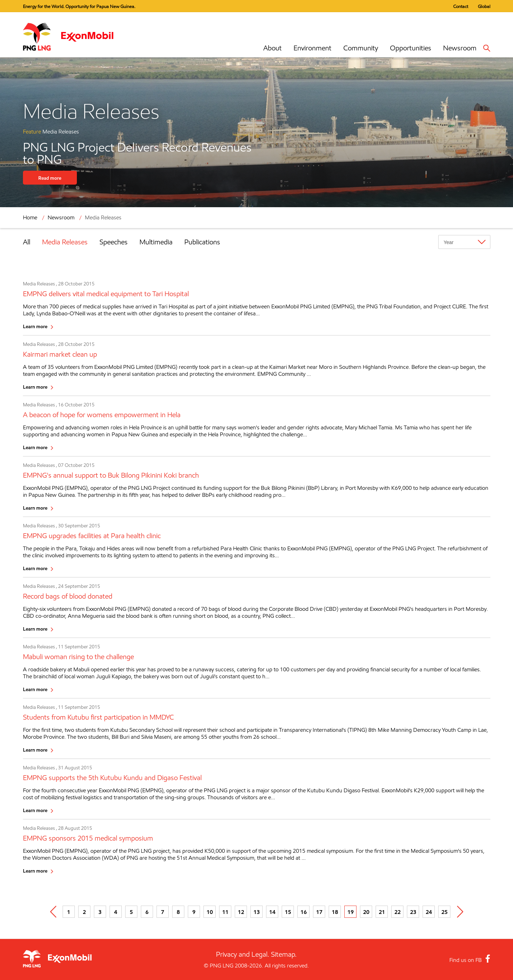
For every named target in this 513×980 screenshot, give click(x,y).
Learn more (35, 326)
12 (241, 912)
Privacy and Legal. (243, 954)
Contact (461, 6)
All (27, 242)
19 (351, 912)
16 (304, 912)
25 (444, 912)
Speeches (114, 242)
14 (272, 912)
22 (398, 912)
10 (210, 912)
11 (225, 912)
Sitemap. (284, 954)
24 (429, 912)
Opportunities (411, 48)
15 (288, 912)
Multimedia (156, 242)
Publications (202, 242)
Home (30, 217)
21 (382, 912)
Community (361, 48)
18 (335, 912)
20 (366, 912)
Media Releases (103, 217)
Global (484, 6)
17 (319, 912)
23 (413, 912)
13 (257, 912)
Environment (312, 48)
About (272, 48)
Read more (50, 178)
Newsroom (460, 48)
